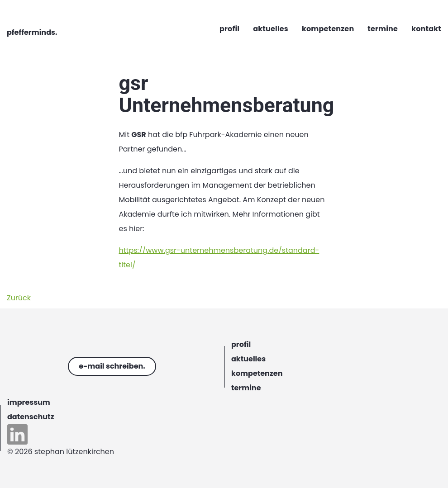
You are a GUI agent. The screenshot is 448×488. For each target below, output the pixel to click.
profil (241, 344)
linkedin (17, 434)
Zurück (19, 298)
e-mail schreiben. (112, 366)
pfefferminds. (32, 32)
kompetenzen (257, 373)
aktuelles (248, 359)
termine (246, 388)
